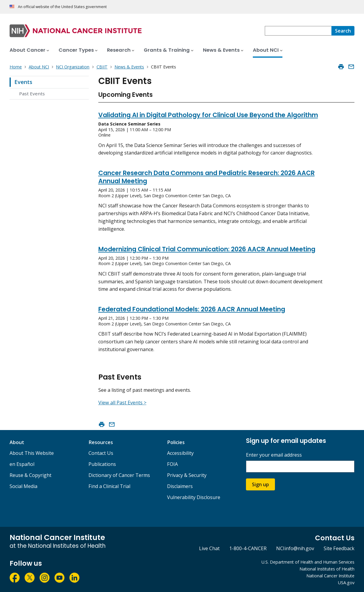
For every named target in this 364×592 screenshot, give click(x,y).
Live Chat (209, 548)
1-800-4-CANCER (248, 548)
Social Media (23, 486)
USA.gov (346, 583)
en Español (22, 464)
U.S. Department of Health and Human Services (308, 562)
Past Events (32, 94)
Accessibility (180, 453)
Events (23, 82)
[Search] (343, 31)
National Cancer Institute (330, 576)
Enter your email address (274, 455)
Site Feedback (339, 548)
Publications (102, 464)
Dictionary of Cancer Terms (119, 475)
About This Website (32, 453)
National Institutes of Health (327, 569)
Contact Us (101, 453)
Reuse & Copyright (30, 475)
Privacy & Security (187, 475)
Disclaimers (180, 486)
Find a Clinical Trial (109, 486)
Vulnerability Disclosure (194, 497)
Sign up (260, 484)
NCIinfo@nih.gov (295, 548)
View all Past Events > (122, 403)
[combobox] (298, 31)
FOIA (172, 464)
